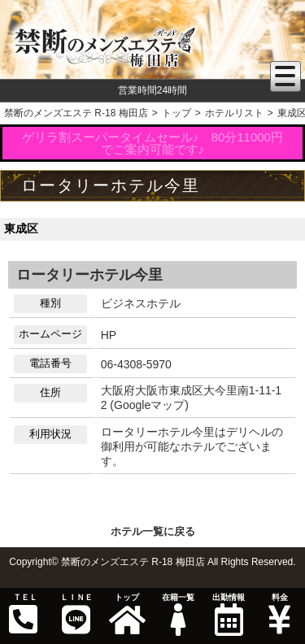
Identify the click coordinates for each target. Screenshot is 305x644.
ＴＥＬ (24, 614)
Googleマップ (149, 405)
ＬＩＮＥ (76, 614)
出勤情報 (229, 614)
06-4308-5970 (136, 364)
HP (109, 335)
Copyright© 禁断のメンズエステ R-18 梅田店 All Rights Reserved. (152, 562)
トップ (127, 614)
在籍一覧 (177, 614)
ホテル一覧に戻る (153, 531)
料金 (279, 614)
